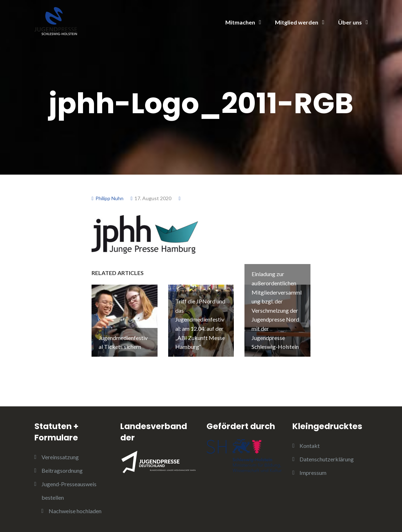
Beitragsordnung (62, 470)
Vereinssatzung (60, 457)
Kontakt (310, 446)
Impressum (313, 473)
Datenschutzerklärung (327, 459)
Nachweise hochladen (75, 511)
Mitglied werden (297, 22)
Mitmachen (240, 22)
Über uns (350, 22)
